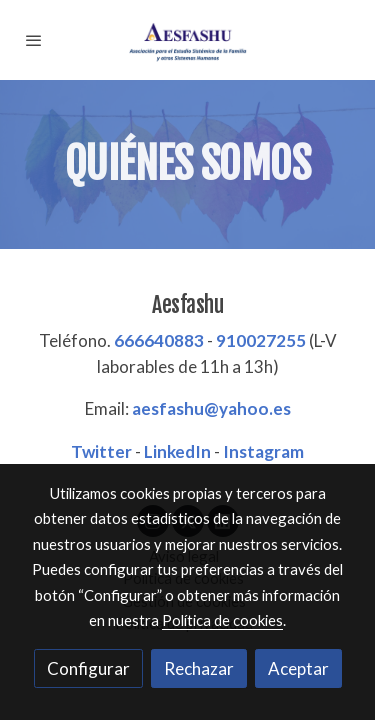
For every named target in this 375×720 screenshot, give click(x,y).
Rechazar (199, 668)
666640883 (159, 340)
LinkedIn (177, 451)
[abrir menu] (34, 40)
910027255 (261, 340)
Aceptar (298, 668)
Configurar (88, 668)
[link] (188, 40)
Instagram (263, 451)
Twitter (101, 451)
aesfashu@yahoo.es (211, 408)
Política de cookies (222, 620)
